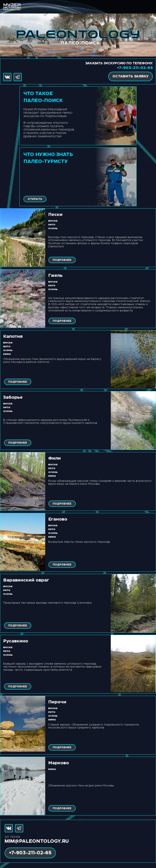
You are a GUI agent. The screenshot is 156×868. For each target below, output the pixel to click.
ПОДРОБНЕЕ (62, 260)
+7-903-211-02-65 (135, 68)
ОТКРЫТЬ (35, 199)
